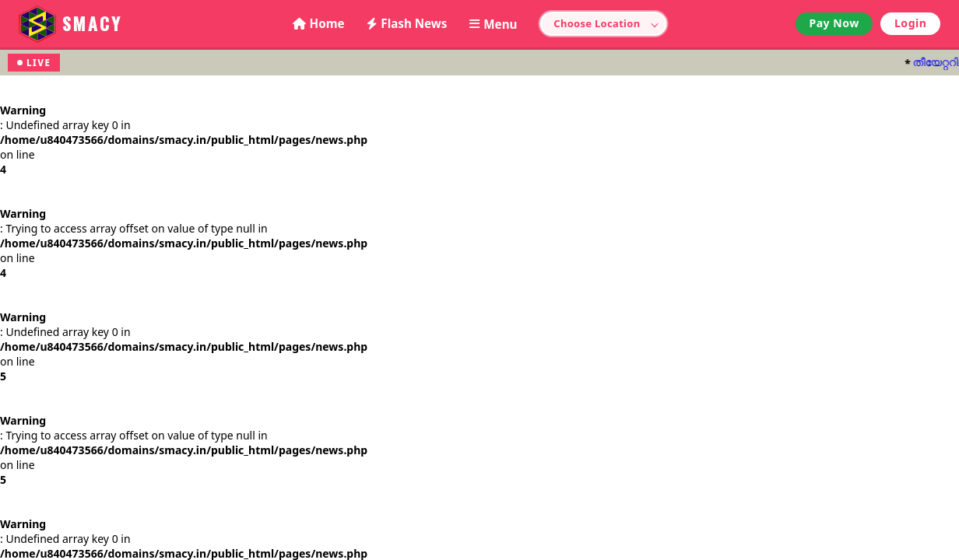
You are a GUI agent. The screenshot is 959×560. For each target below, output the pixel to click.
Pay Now (834, 23)
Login (910, 23)
